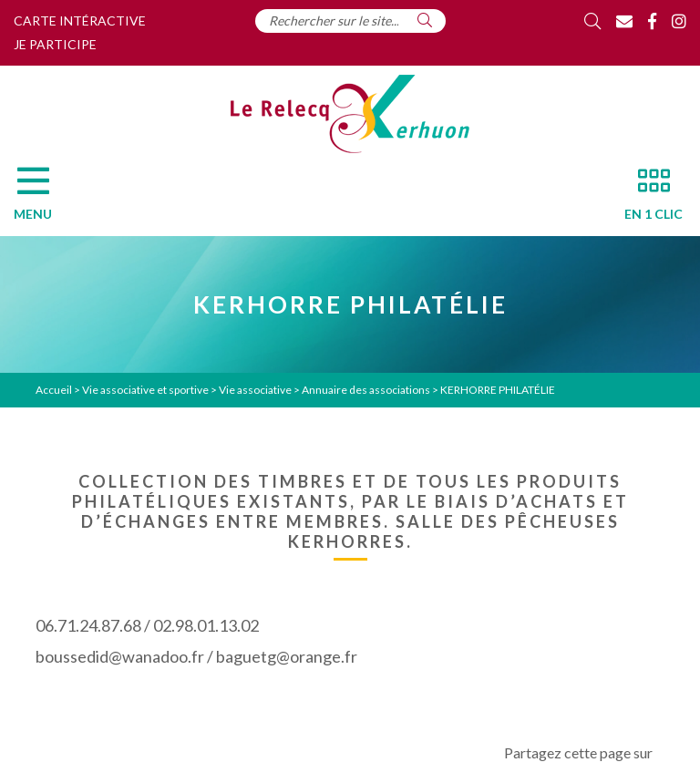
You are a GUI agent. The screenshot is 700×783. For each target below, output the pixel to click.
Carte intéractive (80, 21)
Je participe (55, 44)
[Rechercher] (425, 20)
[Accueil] (350, 114)
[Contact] (624, 21)
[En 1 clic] (646, 199)
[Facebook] (652, 21)
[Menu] (42, 199)
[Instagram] (679, 21)
